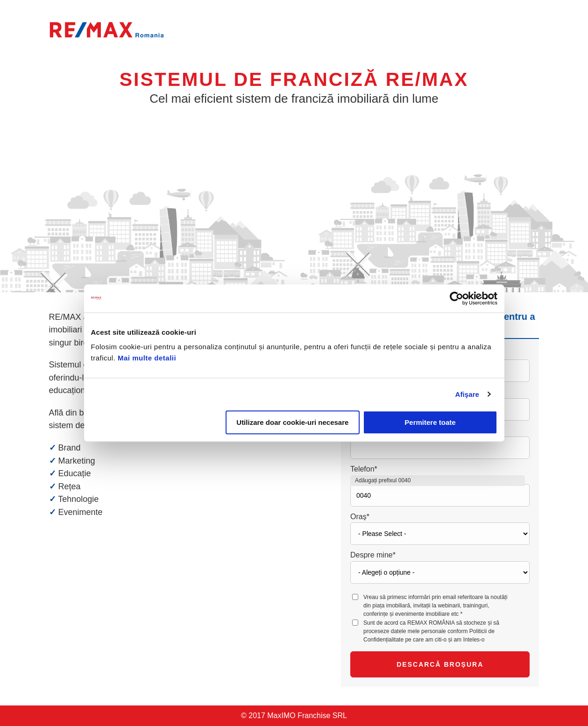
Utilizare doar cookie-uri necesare (292, 422)
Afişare (468, 394)
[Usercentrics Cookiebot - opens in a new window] (457, 298)
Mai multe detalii (147, 358)
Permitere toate (430, 422)
